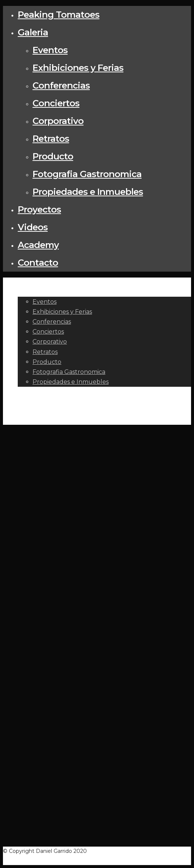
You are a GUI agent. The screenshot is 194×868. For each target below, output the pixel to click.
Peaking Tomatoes (59, 15)
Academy (38, 245)
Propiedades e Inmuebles (88, 192)
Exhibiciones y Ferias (78, 68)
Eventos (50, 50)
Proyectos (39, 209)
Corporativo (58, 121)
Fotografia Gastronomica (87, 174)
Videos (33, 227)
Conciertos (56, 103)
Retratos (51, 139)
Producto (53, 156)
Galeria (33, 32)
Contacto (38, 263)
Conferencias (61, 85)
